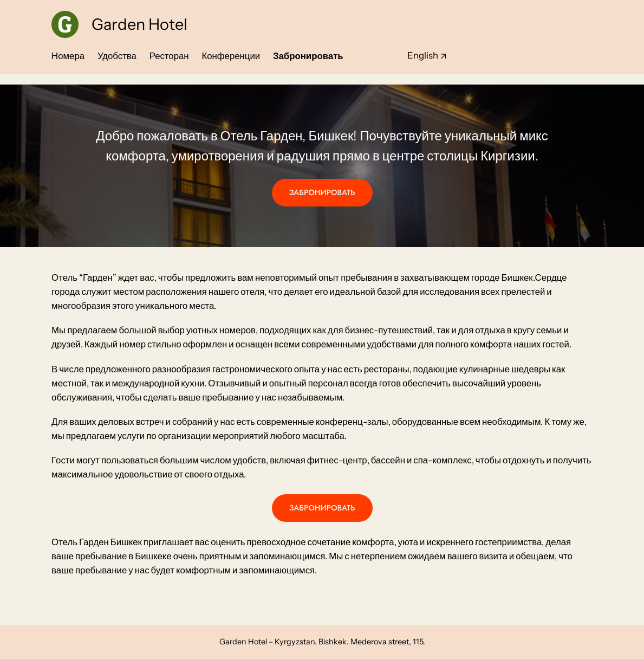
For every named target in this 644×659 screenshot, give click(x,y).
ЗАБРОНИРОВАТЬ (322, 192)
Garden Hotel (139, 24)
